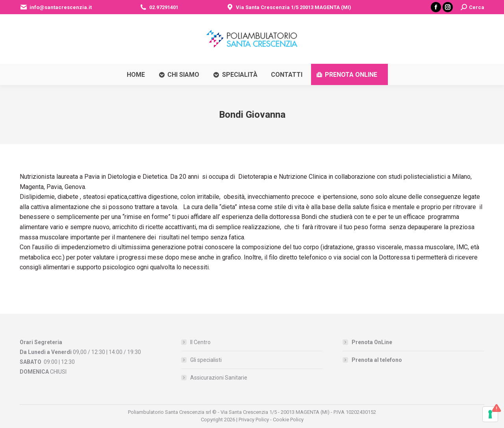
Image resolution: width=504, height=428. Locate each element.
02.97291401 (159, 7)
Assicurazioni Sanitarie (219, 378)
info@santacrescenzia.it (56, 7)
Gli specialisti (206, 360)
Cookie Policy (288, 420)
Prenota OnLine (372, 342)
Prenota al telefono (377, 360)
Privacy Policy (254, 420)
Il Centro (200, 342)
